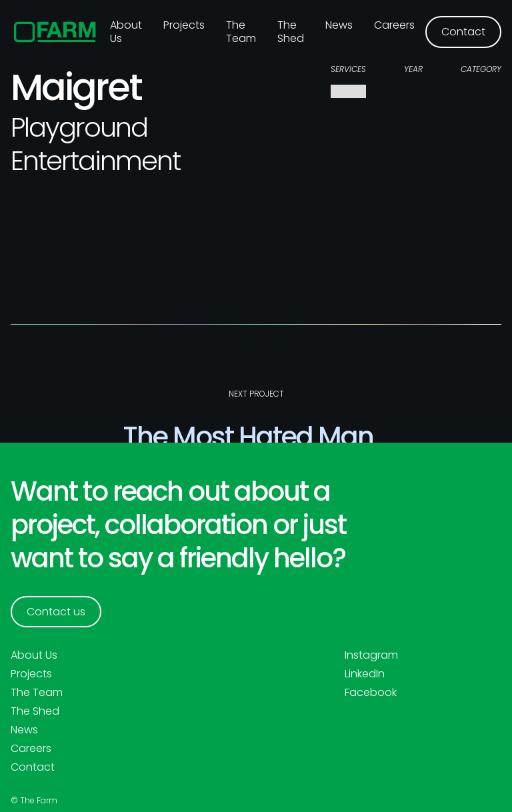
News (339, 25)
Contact (33, 767)
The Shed (291, 32)
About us (126, 32)
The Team (241, 32)
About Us (34, 655)
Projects (184, 25)
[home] (55, 32)
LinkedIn (365, 674)
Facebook (371, 693)
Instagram (371, 655)
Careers (394, 25)
